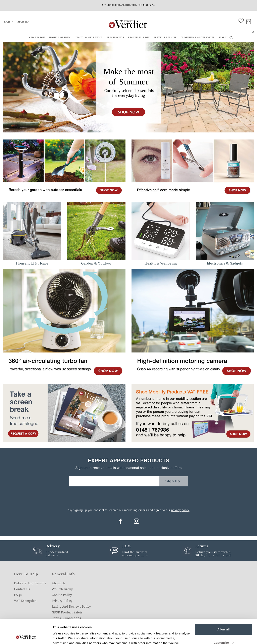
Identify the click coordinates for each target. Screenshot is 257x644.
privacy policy (180, 510)
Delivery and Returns (30, 583)
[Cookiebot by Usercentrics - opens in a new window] (26, 636)
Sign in (9, 22)
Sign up (173, 481)
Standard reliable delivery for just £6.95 (128, 5)
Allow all (224, 607)
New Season (37, 38)
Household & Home (32, 264)
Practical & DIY (139, 38)
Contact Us (22, 589)
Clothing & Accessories (198, 38)
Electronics (115, 38)
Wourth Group (62, 589)
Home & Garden (60, 38)
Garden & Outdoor (96, 264)
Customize (224, 620)
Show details (62, 636)
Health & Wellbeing (89, 38)
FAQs (18, 595)
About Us (59, 583)
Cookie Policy (62, 595)
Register (23, 22)
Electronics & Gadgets (225, 264)
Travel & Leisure (165, 38)
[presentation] (128, 496)
